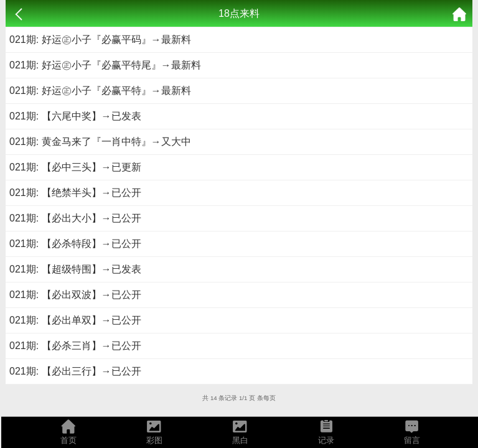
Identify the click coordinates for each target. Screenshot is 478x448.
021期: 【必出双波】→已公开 (75, 295)
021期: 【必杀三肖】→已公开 (75, 346)
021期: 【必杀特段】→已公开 (75, 244)
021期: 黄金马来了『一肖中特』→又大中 (100, 142)
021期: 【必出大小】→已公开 (75, 218)
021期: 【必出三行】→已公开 (75, 371)
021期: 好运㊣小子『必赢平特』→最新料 (100, 91)
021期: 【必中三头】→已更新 (75, 167)
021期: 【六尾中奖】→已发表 (75, 116)
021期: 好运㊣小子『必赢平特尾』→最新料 (105, 65)
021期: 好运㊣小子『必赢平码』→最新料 (100, 40)
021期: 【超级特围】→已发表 (75, 269)
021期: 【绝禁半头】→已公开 (75, 193)
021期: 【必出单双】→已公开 (75, 320)
